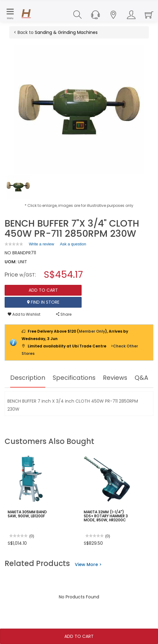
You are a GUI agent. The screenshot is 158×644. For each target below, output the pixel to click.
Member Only (92, 331)
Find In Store (43, 302)
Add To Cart (79, 636)
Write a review (42, 245)
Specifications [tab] (74, 378)
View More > (88, 564)
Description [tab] (27, 378)
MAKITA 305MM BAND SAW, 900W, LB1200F (27, 514)
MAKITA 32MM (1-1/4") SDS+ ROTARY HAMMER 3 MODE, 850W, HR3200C (106, 516)
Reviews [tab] (115, 378)
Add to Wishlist (24, 314)
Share (64, 314)
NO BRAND (15, 253)
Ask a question (73, 244)
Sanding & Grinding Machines (66, 32)
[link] (14, 244)
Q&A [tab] (142, 378)
